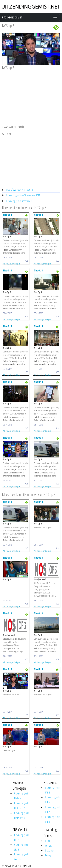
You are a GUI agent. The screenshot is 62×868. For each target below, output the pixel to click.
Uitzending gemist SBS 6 (22, 847)
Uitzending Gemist (12, 17)
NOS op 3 (8, 26)
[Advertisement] (30, 94)
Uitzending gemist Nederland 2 (22, 806)
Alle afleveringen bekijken (12, 264)
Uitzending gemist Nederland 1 (22, 796)
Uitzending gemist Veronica (22, 857)
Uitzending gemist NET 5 (22, 837)
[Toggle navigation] (55, 17)
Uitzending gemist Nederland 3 (19, 201)
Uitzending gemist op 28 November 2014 (23, 195)
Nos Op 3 (8, 215)
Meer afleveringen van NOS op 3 (20, 190)
